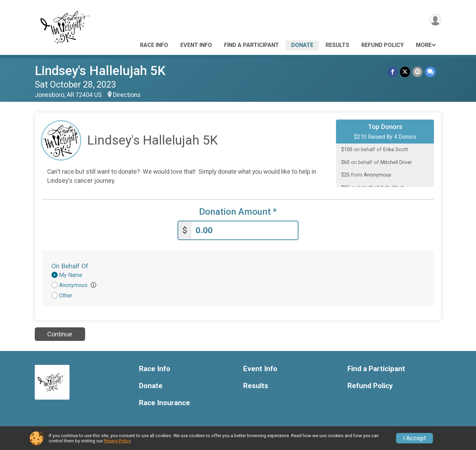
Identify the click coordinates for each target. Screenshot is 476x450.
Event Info (196, 45)
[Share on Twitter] (406, 72)
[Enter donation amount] (245, 230)
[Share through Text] (430, 72)
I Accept (415, 438)
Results (337, 45)
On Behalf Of (70, 265)
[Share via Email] (418, 72)
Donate (302, 45)
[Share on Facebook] (393, 72)
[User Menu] (435, 20)
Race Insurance (165, 402)
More (424, 45)
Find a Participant (252, 45)
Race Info (154, 45)
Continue (60, 333)
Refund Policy (383, 45)
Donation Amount (238, 212)
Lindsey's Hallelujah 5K (100, 71)
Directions (127, 95)
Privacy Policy (117, 441)
